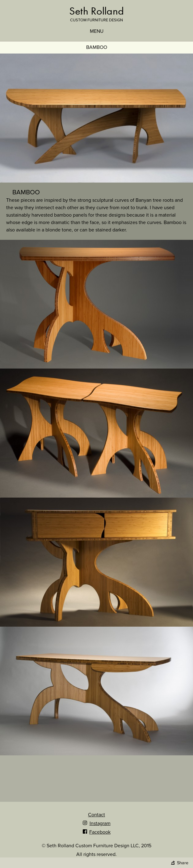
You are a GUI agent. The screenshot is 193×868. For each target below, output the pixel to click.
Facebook (96, 832)
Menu (97, 31)
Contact (96, 815)
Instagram (96, 823)
